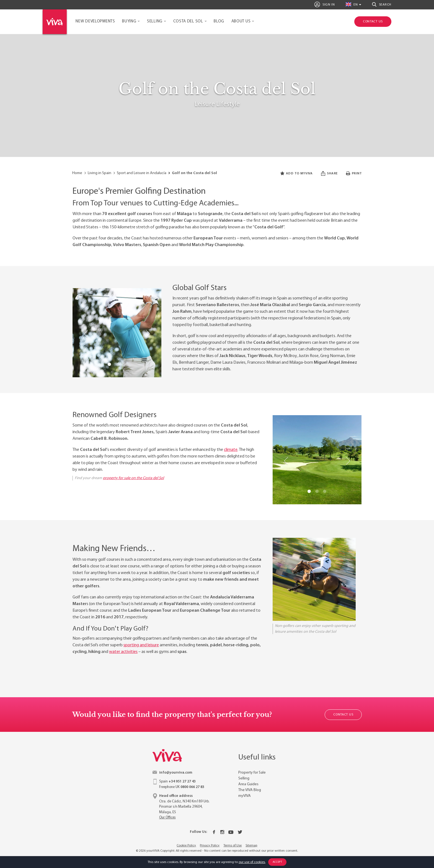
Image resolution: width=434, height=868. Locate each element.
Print (354, 174)
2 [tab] (117, 364)
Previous (86, 334)
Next (148, 334)
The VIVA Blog (250, 790)
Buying (129, 21)
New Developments (95, 21)
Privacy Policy (210, 846)
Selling (155, 21)
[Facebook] (214, 832)
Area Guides (248, 784)
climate (231, 450)
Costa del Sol (188, 21)
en (352, 4)
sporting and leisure (141, 645)
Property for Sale (252, 773)
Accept (277, 862)
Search (382, 4)
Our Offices (167, 817)
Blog (219, 21)
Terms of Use (232, 846)
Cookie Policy (186, 846)
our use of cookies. (252, 862)
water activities (123, 652)
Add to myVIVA (297, 174)
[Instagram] (222, 832)
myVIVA (245, 796)
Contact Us (343, 715)
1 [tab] (109, 364)
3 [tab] (125, 364)
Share (329, 174)
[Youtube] (231, 832)
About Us (241, 21)
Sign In (325, 4)
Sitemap (251, 846)
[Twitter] (240, 832)
